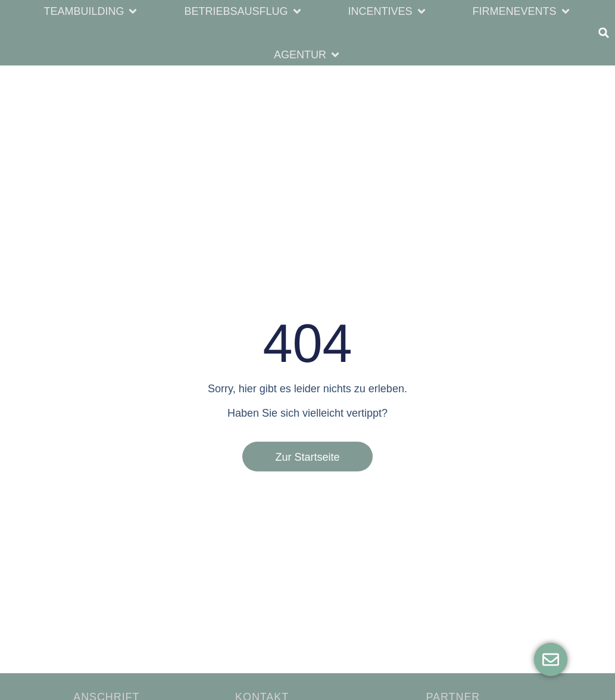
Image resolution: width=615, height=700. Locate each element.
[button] (91, 11)
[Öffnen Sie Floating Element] (551, 660)
